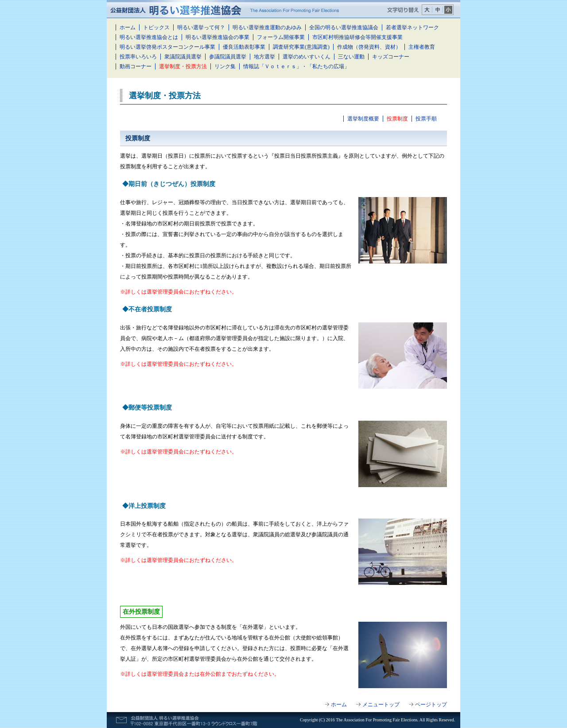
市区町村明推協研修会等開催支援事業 (357, 37)
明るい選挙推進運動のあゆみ (267, 27)
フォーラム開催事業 (281, 37)
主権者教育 (422, 47)
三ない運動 (351, 57)
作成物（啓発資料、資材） (369, 47)
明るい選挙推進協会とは (149, 37)
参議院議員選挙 (228, 57)
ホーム (128, 27)
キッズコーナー (391, 57)
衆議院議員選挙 (183, 57)
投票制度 (397, 119)
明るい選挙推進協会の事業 (217, 37)
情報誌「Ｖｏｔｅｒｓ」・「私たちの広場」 (296, 66)
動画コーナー (136, 66)
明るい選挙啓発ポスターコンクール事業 (167, 47)
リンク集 (225, 66)
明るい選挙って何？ (201, 27)
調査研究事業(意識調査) (301, 47)
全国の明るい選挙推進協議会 (344, 27)
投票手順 (426, 119)
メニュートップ (381, 705)
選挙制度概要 (363, 119)
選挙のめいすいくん (307, 57)
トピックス (156, 27)
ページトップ (431, 705)
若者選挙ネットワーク (412, 27)
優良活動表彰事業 (244, 47)
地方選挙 (264, 57)
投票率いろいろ (138, 57)
